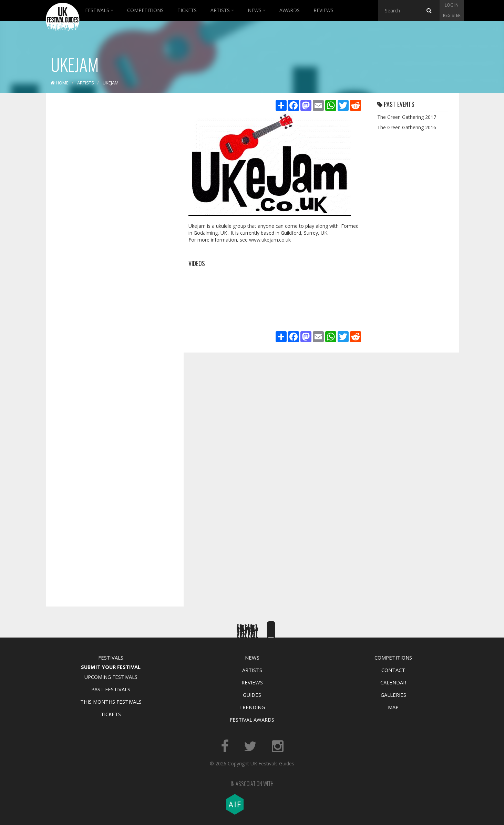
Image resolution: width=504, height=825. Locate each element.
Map (393, 707)
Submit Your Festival (111, 667)
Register (452, 15)
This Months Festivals (111, 702)
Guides (252, 695)
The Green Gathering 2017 (407, 117)
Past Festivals (111, 689)
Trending (252, 707)
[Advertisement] (110, 207)
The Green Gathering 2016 (407, 127)
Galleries (393, 695)
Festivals (99, 10)
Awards (290, 10)
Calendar (393, 682)
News (257, 10)
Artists (222, 10)
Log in (452, 5)
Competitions (145, 10)
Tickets (187, 10)
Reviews (323, 10)
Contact (393, 670)
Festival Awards (252, 720)
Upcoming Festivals (111, 677)
